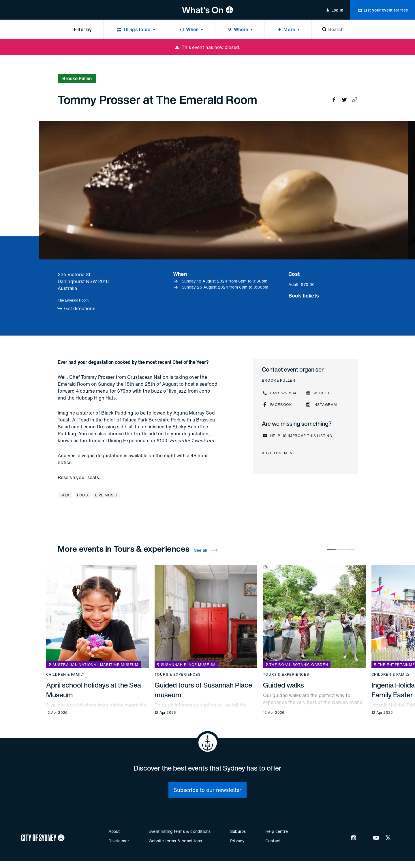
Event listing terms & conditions (180, 831)
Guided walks (283, 685)
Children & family (65, 675)
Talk (65, 495)
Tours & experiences (178, 675)
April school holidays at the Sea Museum (94, 690)
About (114, 831)
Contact (273, 841)
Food (83, 495)
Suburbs (238, 831)
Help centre (277, 831)
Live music (106, 495)
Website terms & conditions (175, 841)
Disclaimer (119, 841)
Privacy (237, 841)
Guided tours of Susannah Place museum (203, 690)
